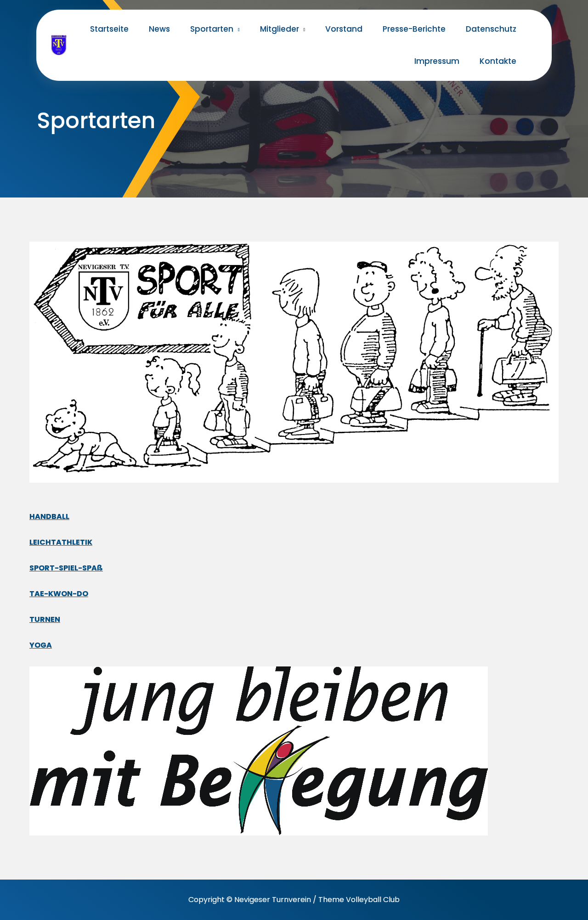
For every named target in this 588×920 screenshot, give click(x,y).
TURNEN (45, 619)
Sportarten (212, 29)
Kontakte (498, 61)
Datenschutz (491, 29)
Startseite (109, 29)
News (159, 29)
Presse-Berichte (414, 29)
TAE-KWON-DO (59, 594)
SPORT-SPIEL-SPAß (66, 568)
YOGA (41, 645)
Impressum (437, 61)
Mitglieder (280, 29)
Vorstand (344, 29)
